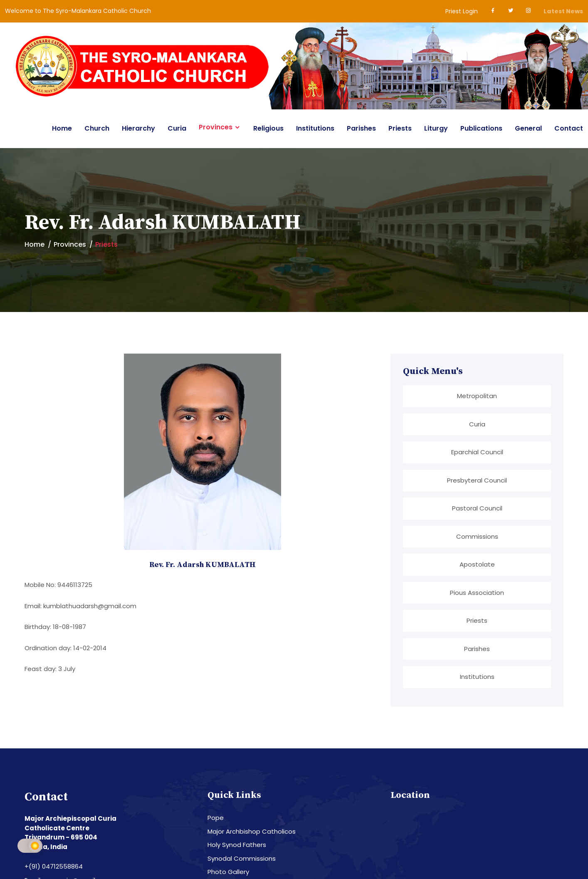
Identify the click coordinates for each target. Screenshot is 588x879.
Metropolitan (477, 396)
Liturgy (436, 128)
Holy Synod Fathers (237, 844)
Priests (400, 128)
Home (62, 128)
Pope (216, 817)
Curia (177, 128)
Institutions (315, 128)
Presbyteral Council (477, 480)
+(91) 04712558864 (54, 865)
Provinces (216, 127)
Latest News (563, 11)
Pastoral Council (477, 508)
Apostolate (477, 564)
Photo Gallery (228, 871)
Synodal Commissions (242, 857)
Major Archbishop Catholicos (252, 830)
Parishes (361, 128)
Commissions (477, 536)
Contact (569, 128)
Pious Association (477, 592)
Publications (481, 128)
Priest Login (462, 11)
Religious (268, 128)
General (528, 128)
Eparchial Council (477, 452)
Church (97, 128)
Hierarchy (138, 128)
